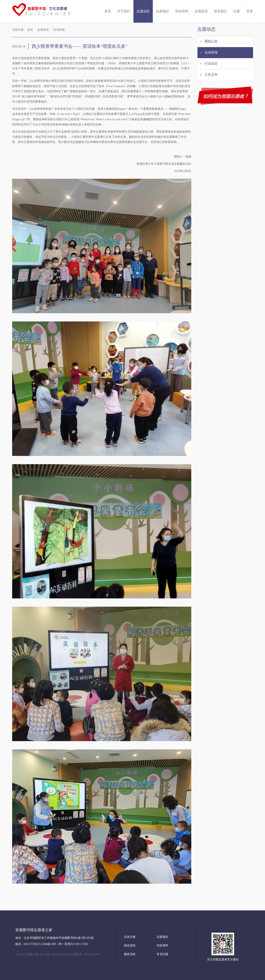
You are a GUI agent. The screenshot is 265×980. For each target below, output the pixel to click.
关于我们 (124, 11)
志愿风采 (201, 11)
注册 (237, 11)
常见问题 (162, 954)
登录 (250, 11)
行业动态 (211, 64)
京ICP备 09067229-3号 (54, 954)
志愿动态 (143, 11)
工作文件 (211, 75)
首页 (108, 11)
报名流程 (130, 946)
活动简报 (211, 52)
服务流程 (130, 954)
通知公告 (211, 41)
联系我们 (221, 11)
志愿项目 (162, 11)
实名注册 (130, 937)
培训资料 (182, 11)
